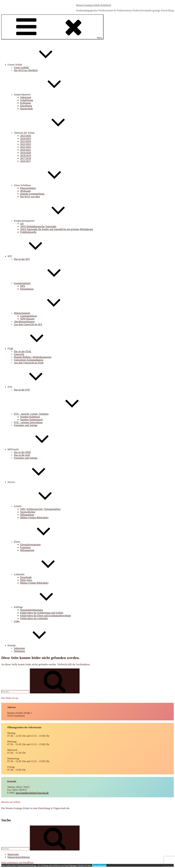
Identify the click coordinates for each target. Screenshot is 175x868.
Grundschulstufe (46, 283)
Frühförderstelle (28, 232)
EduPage (42, 607)
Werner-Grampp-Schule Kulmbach (94, 5)
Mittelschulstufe (46, 313)
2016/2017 (26, 161)
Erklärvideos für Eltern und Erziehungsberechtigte (46, 616)
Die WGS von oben (30, 197)
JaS (22, 224)
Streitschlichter (28, 512)
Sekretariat (26, 97)
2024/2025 (26, 138)
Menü (52, 27)
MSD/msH (37, 449)
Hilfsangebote (27, 515)
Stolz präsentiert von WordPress (17, 862)
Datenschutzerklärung (19, 857)
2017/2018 (26, 158)
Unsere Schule (39, 65)
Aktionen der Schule (48, 133)
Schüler (41, 506)
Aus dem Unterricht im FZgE (29, 363)
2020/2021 (26, 150)
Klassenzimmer (28, 188)
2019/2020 (26, 153)
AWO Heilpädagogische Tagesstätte (38, 226)
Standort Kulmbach (30, 417)
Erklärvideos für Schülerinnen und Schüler (42, 613)
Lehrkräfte (43, 574)
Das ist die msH (22, 455)
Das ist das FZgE (23, 351)
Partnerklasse (27, 289)
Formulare (25, 547)
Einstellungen (99, 865)
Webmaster (20, 651)
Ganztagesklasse (29, 316)
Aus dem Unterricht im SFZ (28, 324)
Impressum (13, 854)
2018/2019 (26, 155)
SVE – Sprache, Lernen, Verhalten (55, 414)
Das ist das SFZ (22, 259)
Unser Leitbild (21, 67)
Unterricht (19, 354)
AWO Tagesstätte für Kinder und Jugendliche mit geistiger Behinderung (57, 229)
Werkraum (25, 191)
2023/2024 (26, 141)
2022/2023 (26, 144)
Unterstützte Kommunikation (29, 360)
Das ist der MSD (22, 452)
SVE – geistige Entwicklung (28, 422)
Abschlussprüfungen (24, 322)
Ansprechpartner (46, 94)
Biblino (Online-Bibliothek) (34, 518)
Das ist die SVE (22, 390)
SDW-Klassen (27, 319)
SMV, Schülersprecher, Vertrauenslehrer (40, 509)
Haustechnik (26, 109)
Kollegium (26, 103)
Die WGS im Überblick (26, 70)
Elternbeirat (26, 106)
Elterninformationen (30, 545)
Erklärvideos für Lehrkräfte (34, 618)
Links (17, 621)
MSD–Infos (26, 580)
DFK (23, 286)
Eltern (41, 542)
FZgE (34, 349)
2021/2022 (26, 147)
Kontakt (35, 645)
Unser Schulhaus (46, 185)
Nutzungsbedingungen (32, 610)
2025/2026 (26, 136)
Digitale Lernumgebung (32, 194)
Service (35, 482)
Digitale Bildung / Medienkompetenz (33, 357)
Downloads (26, 577)
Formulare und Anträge (26, 425)
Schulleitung (27, 100)
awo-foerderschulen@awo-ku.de (32, 793)
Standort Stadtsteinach (32, 420)
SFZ (33, 256)
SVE (34, 387)
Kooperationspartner (48, 221)
